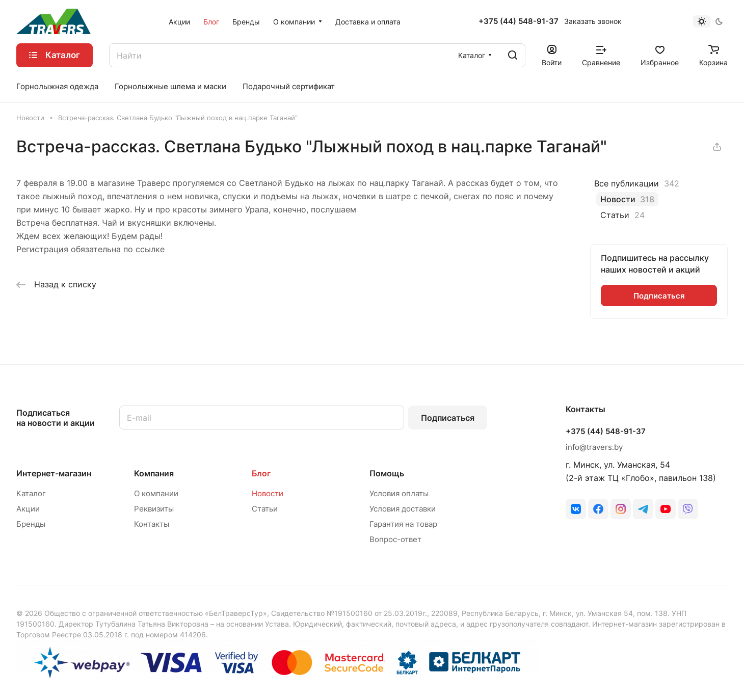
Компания (154, 473)
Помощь (387, 473)
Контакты (152, 524)
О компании (156, 493)
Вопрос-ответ (395, 539)
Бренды (31, 524)
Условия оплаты (399, 493)
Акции (28, 509)
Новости (268, 493)
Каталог (31, 493)
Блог (261, 473)
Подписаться (448, 418)
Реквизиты (154, 509)
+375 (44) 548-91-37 (519, 21)
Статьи (265, 509)
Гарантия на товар (403, 524)
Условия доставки (403, 509)
